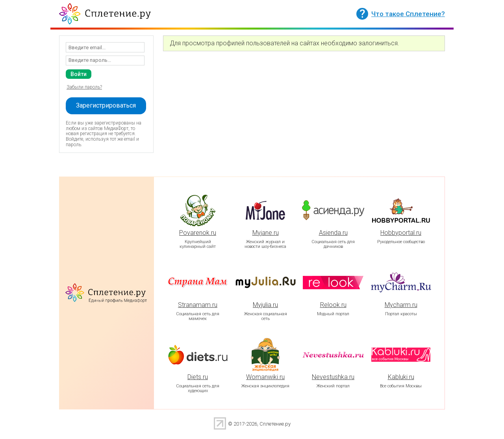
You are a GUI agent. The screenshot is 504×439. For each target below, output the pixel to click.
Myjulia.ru (265, 305)
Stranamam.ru (198, 305)
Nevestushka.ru (333, 377)
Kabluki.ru (401, 377)
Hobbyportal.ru (401, 233)
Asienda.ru (333, 233)
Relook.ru (333, 305)
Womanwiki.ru (265, 377)
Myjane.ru (266, 233)
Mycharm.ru (401, 305)
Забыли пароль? (84, 87)
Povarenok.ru (198, 233)
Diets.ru (198, 377)
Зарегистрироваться (106, 105)
